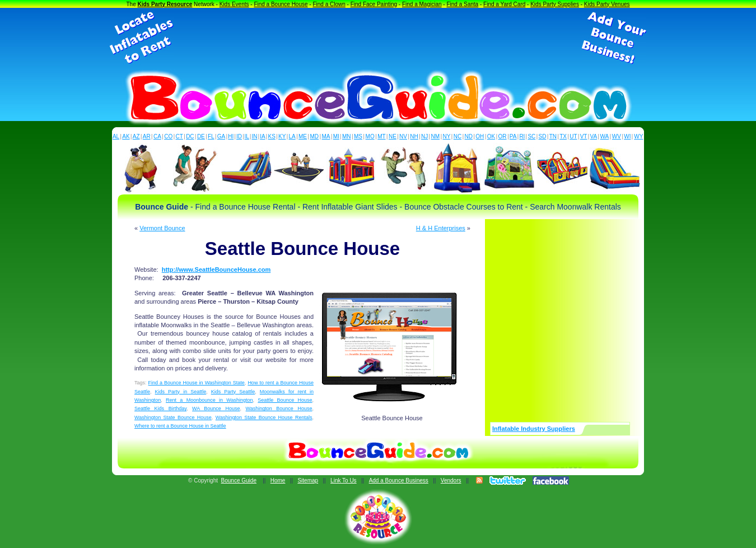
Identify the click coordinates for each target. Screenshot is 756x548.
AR (147, 136)
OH (480, 136)
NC (458, 136)
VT (584, 136)
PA (513, 136)
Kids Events (234, 4)
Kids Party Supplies (555, 4)
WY (638, 136)
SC (531, 136)
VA (594, 136)
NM (436, 136)
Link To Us (344, 480)
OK (491, 136)
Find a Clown (329, 4)
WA (605, 136)
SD (543, 136)
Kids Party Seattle (233, 392)
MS (358, 136)
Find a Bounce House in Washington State (197, 383)
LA (292, 136)
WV (617, 136)
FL (211, 136)
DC (190, 136)
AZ (136, 136)
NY (446, 136)
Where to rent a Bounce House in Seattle (180, 426)
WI (627, 136)
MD (315, 136)
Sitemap (308, 480)
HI (231, 136)
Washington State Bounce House (173, 417)
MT (381, 136)
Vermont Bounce (162, 228)
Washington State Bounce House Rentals (264, 417)
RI (522, 136)
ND (469, 136)
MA (326, 136)
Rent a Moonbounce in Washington (209, 400)
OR (503, 136)
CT (179, 136)
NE (393, 136)
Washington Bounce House (279, 408)
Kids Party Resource (165, 4)
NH (414, 136)
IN (254, 136)
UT (573, 136)
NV (403, 136)
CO (168, 136)
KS (272, 136)
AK (126, 136)
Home (278, 480)
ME (303, 136)
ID (239, 136)
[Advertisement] (378, 38)
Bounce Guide (239, 480)
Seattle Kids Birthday (160, 408)
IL (247, 136)
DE (201, 136)
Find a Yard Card (504, 4)
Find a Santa (462, 4)
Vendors (451, 480)
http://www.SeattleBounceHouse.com (216, 270)
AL (116, 136)
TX (563, 136)
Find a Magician (422, 4)
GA (221, 136)
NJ (424, 136)
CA (157, 136)
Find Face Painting (374, 4)
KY (282, 136)
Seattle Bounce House (285, 400)
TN (553, 136)
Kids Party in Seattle (181, 392)
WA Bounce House (216, 408)
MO (370, 136)
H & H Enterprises (441, 228)
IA (262, 136)
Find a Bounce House (281, 4)
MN (347, 136)
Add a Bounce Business (399, 480)
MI (336, 136)
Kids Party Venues (607, 4)
